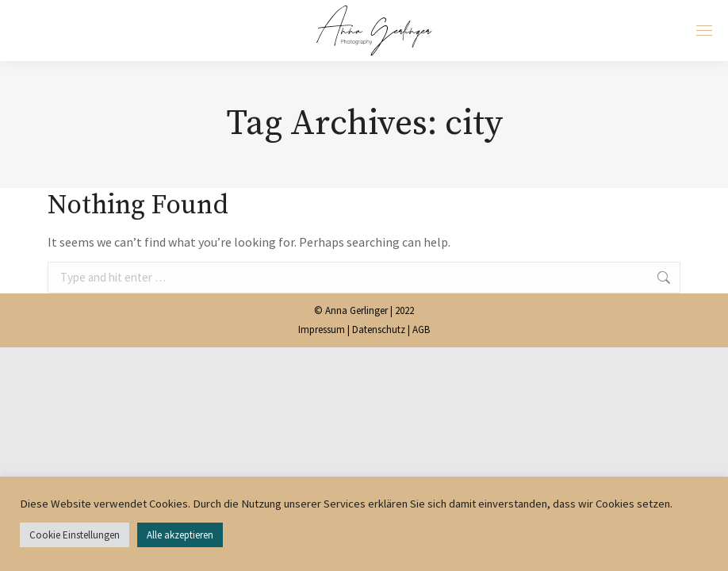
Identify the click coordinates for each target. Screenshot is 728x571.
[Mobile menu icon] (704, 31)
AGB (421, 330)
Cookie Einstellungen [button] (75, 535)
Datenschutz (379, 330)
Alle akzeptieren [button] (180, 535)
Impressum (322, 330)
